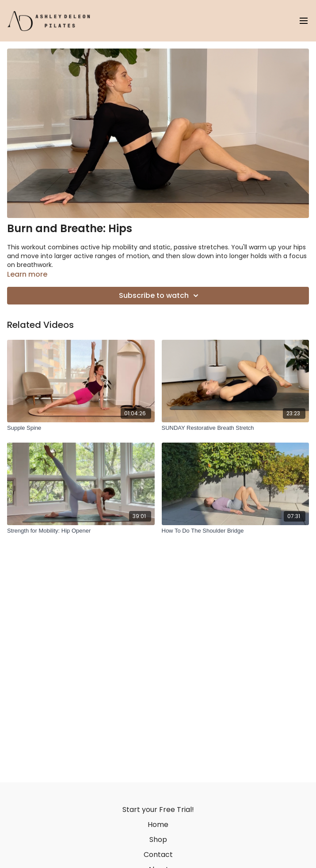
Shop (158, 840)
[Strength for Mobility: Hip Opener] (81, 531)
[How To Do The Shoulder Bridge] (236, 531)
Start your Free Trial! (158, 810)
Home (158, 825)
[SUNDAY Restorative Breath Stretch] (236, 428)
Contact (158, 855)
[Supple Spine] (81, 428)
